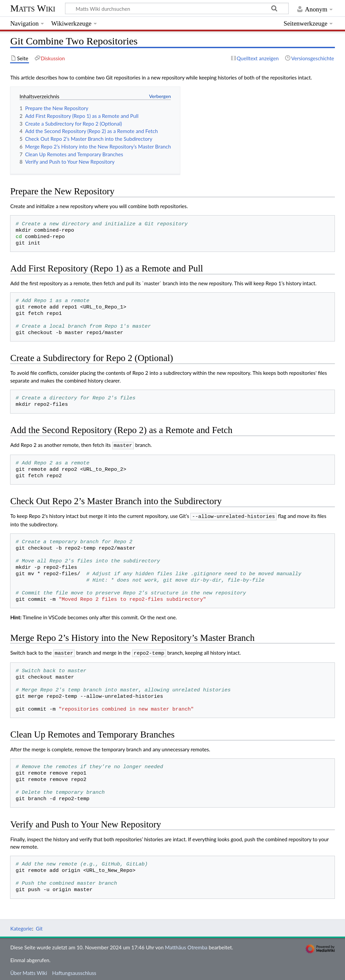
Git (39, 926)
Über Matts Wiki (28, 971)
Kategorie (21, 926)
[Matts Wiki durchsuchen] (177, 8)
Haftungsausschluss (74, 971)
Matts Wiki (33, 8)
